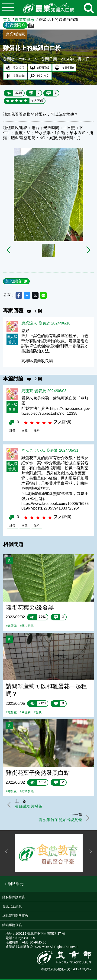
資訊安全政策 (12, 907)
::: (95, 18)
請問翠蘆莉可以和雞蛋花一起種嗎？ (46, 691)
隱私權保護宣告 (14, 898)
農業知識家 (25, 20)
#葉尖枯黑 (27, 627)
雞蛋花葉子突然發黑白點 (38, 774)
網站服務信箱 (12, 926)
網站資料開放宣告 (15, 917)
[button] (14, 885)
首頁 (7, 20)
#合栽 (38, 713)
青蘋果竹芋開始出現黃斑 (60, 821)
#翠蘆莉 (25, 713)
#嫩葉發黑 (27, 792)
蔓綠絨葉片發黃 (29, 808)
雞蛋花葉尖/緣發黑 (30, 608)
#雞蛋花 (11, 627)
